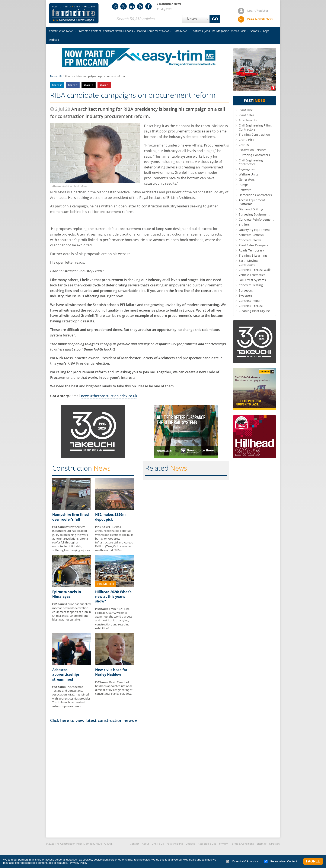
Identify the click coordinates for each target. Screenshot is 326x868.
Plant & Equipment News (153, 31)
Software (245, 190)
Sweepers (246, 295)
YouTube (140, 6)
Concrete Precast (251, 306)
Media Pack (238, 31)
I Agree (313, 861)
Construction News (61, 31)
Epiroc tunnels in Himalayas (67, 594)
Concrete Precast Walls (255, 270)
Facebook (148, 6)
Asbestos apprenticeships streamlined (66, 675)
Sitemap (262, 844)
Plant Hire (246, 110)
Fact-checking (175, 844)
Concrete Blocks (250, 240)
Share (56, 85)
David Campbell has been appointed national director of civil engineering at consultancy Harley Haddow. (114, 688)
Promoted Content (89, 31)
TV (213, 31)
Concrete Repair (250, 301)
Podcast (54, 40)
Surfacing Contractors (254, 155)
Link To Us (158, 844)
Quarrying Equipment (254, 230)
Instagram (115, 6)
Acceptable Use (207, 844)
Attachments (248, 120)
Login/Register (258, 11)
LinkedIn (132, 6)
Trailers (244, 225)
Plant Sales (247, 115)
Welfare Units (248, 174)
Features (197, 31)
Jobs (207, 31)
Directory (275, 844)
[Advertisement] (140, 780)
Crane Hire (246, 140)
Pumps (244, 185)
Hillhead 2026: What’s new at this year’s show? (113, 597)
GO (215, 19)
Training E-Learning (253, 255)
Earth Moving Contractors (248, 262)
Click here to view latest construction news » (94, 720)
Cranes (244, 145)
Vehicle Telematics (252, 275)
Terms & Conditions (242, 844)
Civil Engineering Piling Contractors (255, 127)
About (145, 844)
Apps (266, 31)
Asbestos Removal (252, 235)
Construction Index (74, 13)
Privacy (223, 844)
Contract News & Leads (118, 31)
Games (254, 31)
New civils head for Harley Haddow (111, 672)
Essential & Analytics (242, 861)
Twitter (124, 6)
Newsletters (260, 19)
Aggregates (247, 169)
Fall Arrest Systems (252, 280)
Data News (180, 31)
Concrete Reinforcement (256, 219)
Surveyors (246, 290)
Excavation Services (253, 150)
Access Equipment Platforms (252, 202)
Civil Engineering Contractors (251, 162)
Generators (247, 179)
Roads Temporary (251, 250)
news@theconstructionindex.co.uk (109, 396)
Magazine (223, 31)
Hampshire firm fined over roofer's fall (71, 517)
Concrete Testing (251, 285)
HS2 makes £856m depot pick (110, 517)
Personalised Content (281, 861)
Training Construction (254, 134)
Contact (135, 844)
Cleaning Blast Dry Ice (254, 311)
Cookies (190, 844)
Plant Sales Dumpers (254, 245)
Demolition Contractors (255, 195)
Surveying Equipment (254, 214)
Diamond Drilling (251, 209)
